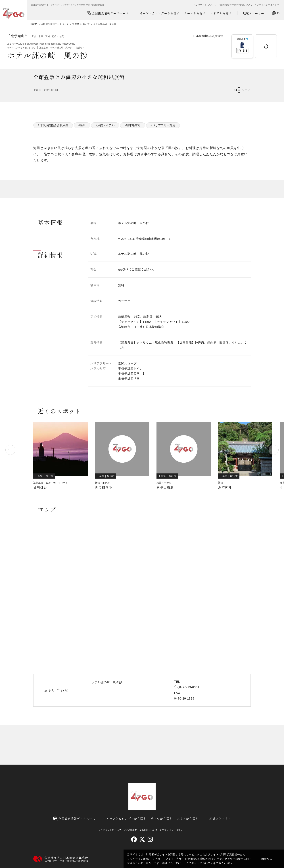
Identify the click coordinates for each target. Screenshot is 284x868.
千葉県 (76, 24)
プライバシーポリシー (268, 5)
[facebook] (134, 839)
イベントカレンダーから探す (160, 13)
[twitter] (142, 839)
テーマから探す (195, 13)
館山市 (86, 24)
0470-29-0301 (189, 687)
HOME (34, 24)
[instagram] (150, 839)
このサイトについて (198, 863)
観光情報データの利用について (236, 5)
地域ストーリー (254, 13)
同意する (267, 859)
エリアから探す (221, 13)
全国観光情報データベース (108, 13)
